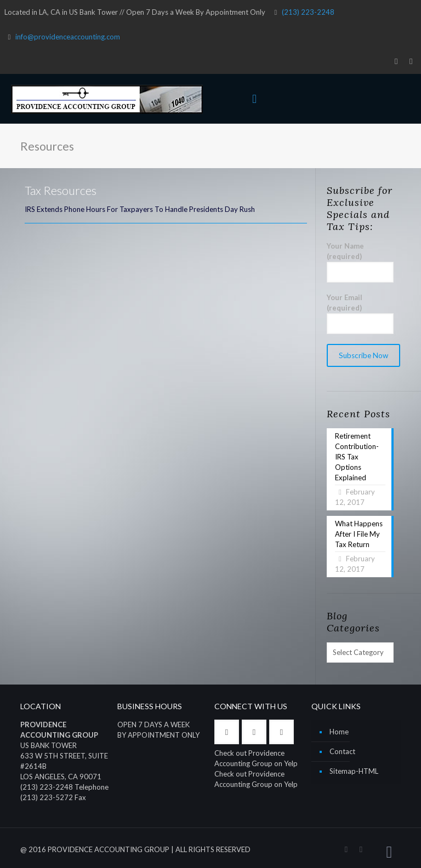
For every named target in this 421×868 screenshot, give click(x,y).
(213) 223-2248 (308, 12)
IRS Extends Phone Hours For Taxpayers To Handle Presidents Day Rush (140, 209)
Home (339, 732)
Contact (342, 751)
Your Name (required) (360, 262)
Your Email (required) (360, 314)
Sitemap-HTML (354, 771)
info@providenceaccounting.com (68, 37)
